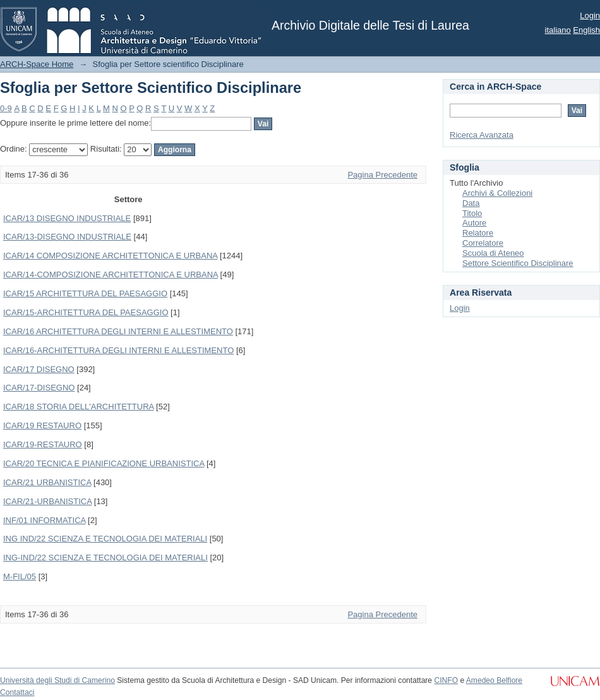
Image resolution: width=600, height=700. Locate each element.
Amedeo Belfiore (494, 680)
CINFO (446, 680)
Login (590, 15)
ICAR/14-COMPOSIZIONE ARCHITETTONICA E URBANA (111, 275)
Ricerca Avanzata (482, 135)
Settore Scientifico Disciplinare (518, 263)
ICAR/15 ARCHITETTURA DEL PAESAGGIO (85, 293)
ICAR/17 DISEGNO (39, 369)
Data (471, 203)
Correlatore (483, 243)
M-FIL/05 (20, 576)
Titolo (472, 213)
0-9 (6, 108)
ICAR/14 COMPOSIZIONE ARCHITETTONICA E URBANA (110, 256)
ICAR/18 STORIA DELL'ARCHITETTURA (78, 407)
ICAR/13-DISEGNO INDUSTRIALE (67, 237)
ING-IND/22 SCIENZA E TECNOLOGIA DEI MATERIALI (105, 558)
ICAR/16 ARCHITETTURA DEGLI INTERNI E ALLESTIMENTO (118, 331)
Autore (474, 223)
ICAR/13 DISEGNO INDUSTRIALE (67, 218)
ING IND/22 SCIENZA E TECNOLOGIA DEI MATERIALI (105, 539)
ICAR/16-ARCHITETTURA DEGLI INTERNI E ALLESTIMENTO (118, 350)
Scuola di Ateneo (493, 253)
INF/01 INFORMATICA (45, 520)
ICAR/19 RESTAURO (42, 425)
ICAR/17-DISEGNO (39, 388)
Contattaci (17, 692)
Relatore (478, 233)
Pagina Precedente (382, 175)
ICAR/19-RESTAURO (43, 444)
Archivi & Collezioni (497, 193)
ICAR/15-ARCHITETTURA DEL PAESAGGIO (86, 312)
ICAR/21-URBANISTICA (47, 501)
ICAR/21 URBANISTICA (47, 482)
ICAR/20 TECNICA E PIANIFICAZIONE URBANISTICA (104, 463)
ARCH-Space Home (37, 64)
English (586, 30)
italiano (558, 30)
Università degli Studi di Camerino (57, 680)
